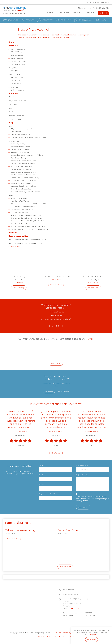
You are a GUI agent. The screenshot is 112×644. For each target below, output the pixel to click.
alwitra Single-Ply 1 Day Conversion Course (25, 243)
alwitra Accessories (18, 90)
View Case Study (19, 288)
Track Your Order (16, 132)
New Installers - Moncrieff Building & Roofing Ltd (27, 221)
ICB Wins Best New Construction (22, 210)
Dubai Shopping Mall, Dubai (21, 183)
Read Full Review (21, 431)
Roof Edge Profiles (17, 58)
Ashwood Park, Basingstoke (20, 152)
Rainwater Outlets (17, 77)
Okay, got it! (91, 639)
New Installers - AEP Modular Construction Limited (28, 226)
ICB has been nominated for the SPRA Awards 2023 (29, 204)
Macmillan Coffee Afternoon (20, 201)
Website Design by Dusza (45, 637)
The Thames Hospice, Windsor (21, 169)
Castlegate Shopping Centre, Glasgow (24, 186)
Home (42, 13)
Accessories (13, 87)
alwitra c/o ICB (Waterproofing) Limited (15, 9)
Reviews (13, 233)
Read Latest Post (13, 539)
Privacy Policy (82, 501)
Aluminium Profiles (16, 56)
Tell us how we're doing (19, 198)
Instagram (77, 621)
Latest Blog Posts (19, 523)
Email (41, 475)
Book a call (103, 13)
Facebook (71, 621)
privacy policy (93, 635)
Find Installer (83, 507)
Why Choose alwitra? (17, 100)
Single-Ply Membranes (17, 49)
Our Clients (13, 112)
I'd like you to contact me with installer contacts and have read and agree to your (92, 499)
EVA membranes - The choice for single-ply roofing (28, 137)
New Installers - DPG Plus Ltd (21, 224)
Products (49, 13)
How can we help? (82, 465)
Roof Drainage (14, 74)
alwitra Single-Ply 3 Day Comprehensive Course (27, 239)
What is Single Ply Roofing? (20, 134)
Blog (10, 108)
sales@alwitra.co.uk (70, 595)
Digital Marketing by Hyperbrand (64, 637)
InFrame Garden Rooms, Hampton (23, 164)
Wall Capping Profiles (18, 61)
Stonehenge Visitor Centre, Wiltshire (23, 181)
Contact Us (90, 13)
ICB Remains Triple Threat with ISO (23, 207)
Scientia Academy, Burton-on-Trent (23, 175)
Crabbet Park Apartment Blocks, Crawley (25, 178)
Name (41, 465)
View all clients (56, 363)
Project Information (82, 475)
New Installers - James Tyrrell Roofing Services (26, 218)
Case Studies (64, 13)
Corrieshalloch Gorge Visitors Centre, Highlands (27, 155)
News (11, 196)
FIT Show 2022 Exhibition (19, 212)
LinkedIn (65, 621)
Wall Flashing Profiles (18, 64)
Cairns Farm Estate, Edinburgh (21, 150)
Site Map (58, 633)
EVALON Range (17, 52)
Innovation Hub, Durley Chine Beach (23, 161)
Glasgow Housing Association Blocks (23, 172)
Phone (41, 484)
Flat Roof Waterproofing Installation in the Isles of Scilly (30, 229)
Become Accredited (16, 116)
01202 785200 (103, 8)
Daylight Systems (15, 68)
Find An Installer (15, 119)
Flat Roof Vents (15, 81)
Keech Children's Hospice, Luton (22, 189)
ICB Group (13, 104)
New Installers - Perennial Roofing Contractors (27, 215)
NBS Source (13, 97)
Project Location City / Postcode (49, 494)
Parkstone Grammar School (20, 147)
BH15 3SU (75, 608)
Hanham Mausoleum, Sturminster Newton (25, 192)
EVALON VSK (19, 283)
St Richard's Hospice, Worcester (21, 166)
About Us (76, 13)
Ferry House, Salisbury (18, 158)
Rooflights (14, 71)
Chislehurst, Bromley (18, 144)
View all (90, 339)
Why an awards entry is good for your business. (27, 129)
